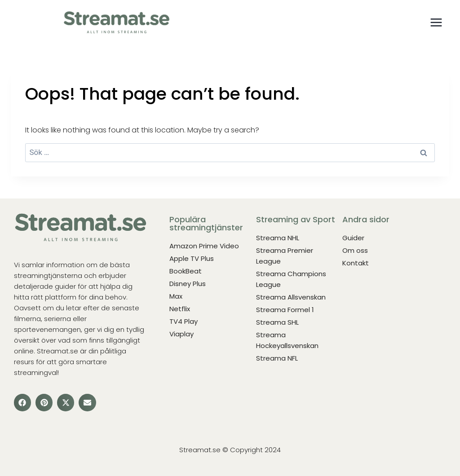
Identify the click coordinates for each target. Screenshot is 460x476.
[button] (22, 402)
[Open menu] (436, 22)
